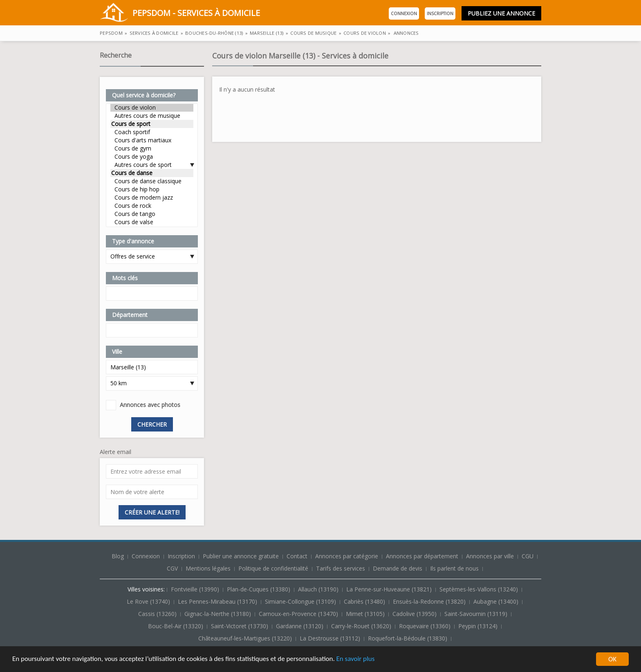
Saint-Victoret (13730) (240, 626)
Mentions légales (208, 568)
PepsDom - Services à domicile (180, 14)
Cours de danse (152, 173)
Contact (298, 556)
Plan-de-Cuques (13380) (259, 589)
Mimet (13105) (366, 614)
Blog (119, 556)
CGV (172, 568)
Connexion (404, 13)
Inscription (440, 13)
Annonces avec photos (150, 405)
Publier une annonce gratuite (242, 556)
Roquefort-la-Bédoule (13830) (408, 638)
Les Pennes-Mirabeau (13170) (218, 601)
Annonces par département (422, 556)
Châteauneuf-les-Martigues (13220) (246, 638)
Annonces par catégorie (347, 556)
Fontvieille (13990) (196, 589)
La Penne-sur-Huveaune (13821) (390, 589)
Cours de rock (152, 206)
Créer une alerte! (152, 512)
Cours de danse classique (152, 181)
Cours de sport (152, 124)
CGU (528, 556)
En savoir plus (356, 660)
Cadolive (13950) (415, 614)
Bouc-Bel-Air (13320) (176, 626)
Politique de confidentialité (273, 568)
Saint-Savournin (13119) (477, 614)
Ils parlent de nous (454, 568)
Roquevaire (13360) (426, 626)
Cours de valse (152, 222)
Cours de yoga (152, 157)
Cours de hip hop (152, 189)
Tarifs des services (341, 568)
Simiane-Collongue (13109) (301, 601)
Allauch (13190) (319, 589)
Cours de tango (152, 214)
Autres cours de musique (152, 116)
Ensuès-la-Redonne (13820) (430, 601)
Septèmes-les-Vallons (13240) (480, 589)
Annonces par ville (490, 556)
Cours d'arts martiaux (152, 140)
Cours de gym (152, 148)
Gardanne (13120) (300, 626)
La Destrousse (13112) (331, 638)
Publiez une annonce (501, 13)
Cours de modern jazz (152, 198)
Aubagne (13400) (497, 601)
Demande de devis (398, 568)
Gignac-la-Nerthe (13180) (219, 614)
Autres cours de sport (152, 165)
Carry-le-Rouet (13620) (362, 626)
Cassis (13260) (158, 614)
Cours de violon (152, 108)
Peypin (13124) (479, 626)
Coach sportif (152, 132)
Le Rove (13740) (149, 601)
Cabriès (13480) (365, 601)
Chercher (152, 424)
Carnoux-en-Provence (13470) (299, 614)
